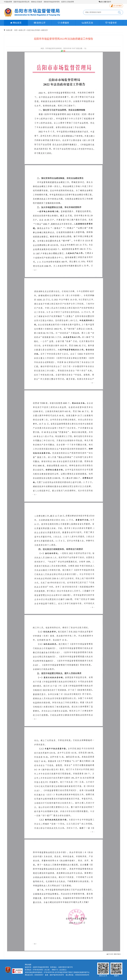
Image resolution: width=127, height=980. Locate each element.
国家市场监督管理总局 (21, 2)
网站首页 (16, 23)
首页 (16, 30)
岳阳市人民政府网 (67, 2)
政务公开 (40, 23)
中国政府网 (8, 2)
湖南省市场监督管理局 (52, 2)
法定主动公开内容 (33, 30)
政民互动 (87, 23)
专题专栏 (111, 23)
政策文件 (45, 30)
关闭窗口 (118, 954)
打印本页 (110, 954)
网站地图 (28, 965)
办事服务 (63, 23)
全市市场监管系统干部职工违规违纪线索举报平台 (72, 972)
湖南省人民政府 (37, 2)
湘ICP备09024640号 (57, 975)
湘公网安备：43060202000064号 (77, 975)
